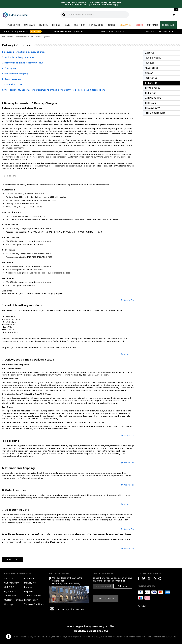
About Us (9, 579)
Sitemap (8, 604)
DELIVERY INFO (152, 83)
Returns (75, 31)
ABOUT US (150, 53)
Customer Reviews (14, 600)
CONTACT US (151, 78)
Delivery (60, 31)
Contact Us (30, 579)
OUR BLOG (150, 63)
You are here (7, 37)
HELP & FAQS (151, 93)
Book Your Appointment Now (70, 609)
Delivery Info (30, 583)
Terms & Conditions (34, 604)
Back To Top (12, 559)
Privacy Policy (31, 600)
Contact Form (10, 176)
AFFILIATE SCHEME (153, 98)
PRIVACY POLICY (152, 108)
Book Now (36, 31)
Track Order (10, 596)
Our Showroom (12, 583)
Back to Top (129, 300)
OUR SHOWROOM (153, 58)
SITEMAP (149, 73)
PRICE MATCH (151, 103)
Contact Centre (106, 598)
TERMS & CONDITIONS (155, 113)
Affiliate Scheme (33, 596)
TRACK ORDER (152, 68)
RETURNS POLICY (153, 88)
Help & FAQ (30, 591)
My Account (10, 591)
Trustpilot (142, 606)
